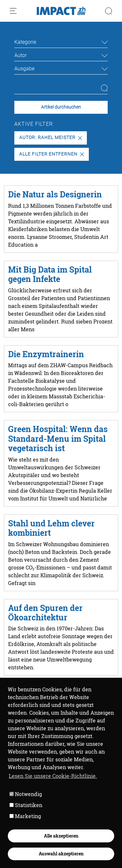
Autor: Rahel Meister (50, 138)
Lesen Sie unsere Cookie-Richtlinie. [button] (53, 776)
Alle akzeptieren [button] (61, 836)
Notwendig (26, 794)
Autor (20, 55)
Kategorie (25, 42)
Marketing (25, 816)
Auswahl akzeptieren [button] (61, 854)
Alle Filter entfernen (51, 154)
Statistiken (26, 805)
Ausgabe (24, 69)
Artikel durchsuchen (61, 107)
